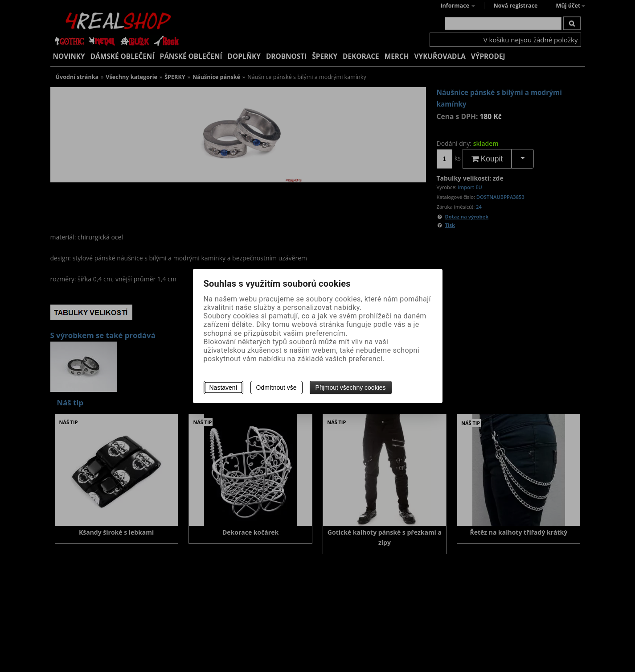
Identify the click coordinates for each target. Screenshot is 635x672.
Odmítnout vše (277, 388)
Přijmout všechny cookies (351, 388)
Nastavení (223, 388)
